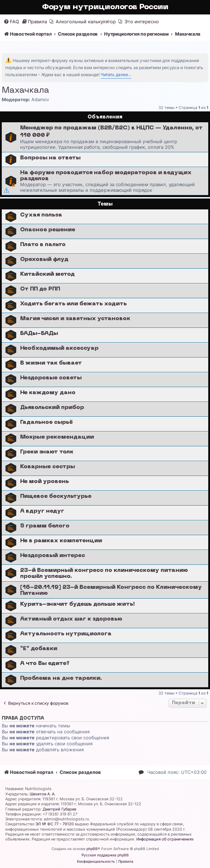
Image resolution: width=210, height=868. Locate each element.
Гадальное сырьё (46, 422)
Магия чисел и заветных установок (75, 319)
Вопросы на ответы (50, 158)
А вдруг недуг (42, 511)
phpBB (92, 849)
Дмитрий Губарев (59, 809)
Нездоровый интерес (53, 556)
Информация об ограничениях (165, 839)
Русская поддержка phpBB (105, 855)
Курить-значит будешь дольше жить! (77, 604)
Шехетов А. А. (43, 794)
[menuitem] (11, 22)
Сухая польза (41, 215)
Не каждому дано (48, 393)
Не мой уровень (44, 482)
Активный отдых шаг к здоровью (71, 619)
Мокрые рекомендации (57, 437)
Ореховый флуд (44, 259)
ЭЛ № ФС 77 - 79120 (55, 824)
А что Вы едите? (45, 664)
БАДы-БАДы (39, 334)
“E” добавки (39, 649)
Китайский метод (47, 274)
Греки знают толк (47, 452)
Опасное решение (48, 230)
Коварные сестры (47, 467)
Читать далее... (116, 75)
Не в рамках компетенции (61, 541)
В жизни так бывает (51, 363)
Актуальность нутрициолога (66, 634)
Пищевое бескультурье (56, 496)
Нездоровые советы (51, 378)
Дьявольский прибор (52, 408)
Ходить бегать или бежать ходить (73, 304)
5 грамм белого (45, 526)
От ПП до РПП (40, 289)
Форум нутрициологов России (105, 7)
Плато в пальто (43, 245)
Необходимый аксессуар (59, 348)
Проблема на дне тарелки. (61, 678)
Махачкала (25, 91)
